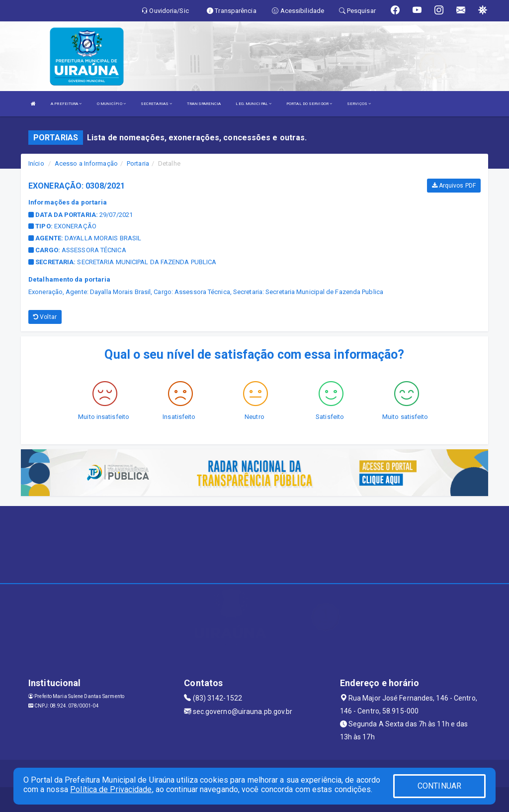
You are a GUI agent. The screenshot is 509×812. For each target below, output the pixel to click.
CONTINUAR (439, 786)
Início (36, 163)
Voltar (45, 317)
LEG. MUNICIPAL (254, 104)
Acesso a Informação (86, 163)
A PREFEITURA (66, 104)
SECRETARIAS (156, 104)
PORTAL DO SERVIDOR (309, 104)
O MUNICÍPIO (111, 104)
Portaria (138, 163)
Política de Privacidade (111, 789)
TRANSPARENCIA (204, 104)
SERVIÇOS (359, 104)
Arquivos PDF (454, 186)
